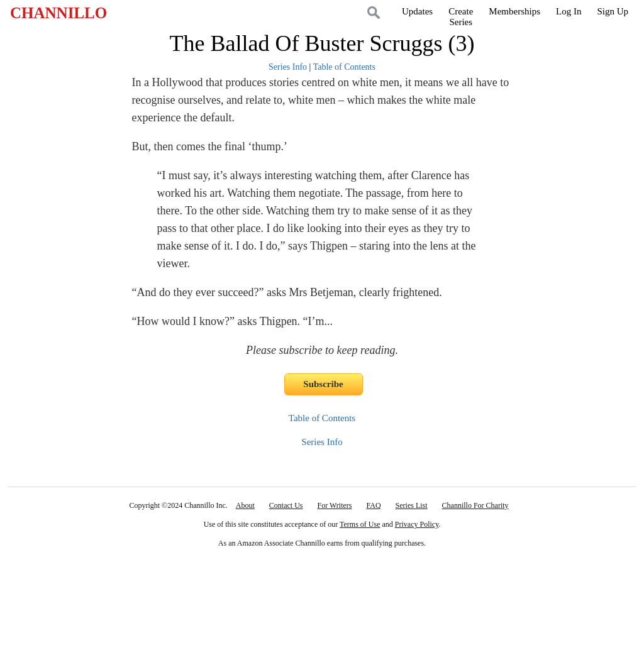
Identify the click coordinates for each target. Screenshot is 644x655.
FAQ (373, 505)
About (245, 505)
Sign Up (613, 11)
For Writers (335, 505)
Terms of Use (360, 524)
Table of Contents (344, 67)
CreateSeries (461, 17)
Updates (417, 11)
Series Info (288, 67)
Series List (412, 505)
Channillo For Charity (475, 505)
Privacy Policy (417, 524)
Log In (569, 11)
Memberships (514, 11)
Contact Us (286, 505)
